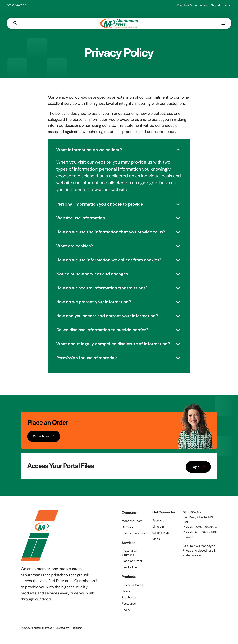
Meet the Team (132, 521)
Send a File (129, 567)
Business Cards (132, 585)
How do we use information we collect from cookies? (109, 260)
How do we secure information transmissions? (102, 288)
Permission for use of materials (87, 358)
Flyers (126, 591)
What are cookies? (75, 246)
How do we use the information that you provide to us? (111, 232)
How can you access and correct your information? (107, 316)
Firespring (76, 628)
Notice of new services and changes (92, 274)
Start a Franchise (134, 533)
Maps (156, 539)
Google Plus (161, 533)
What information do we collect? (89, 150)
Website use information (81, 218)
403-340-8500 (206, 532)
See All (127, 610)
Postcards (129, 604)
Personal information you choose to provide (100, 204)
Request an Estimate (130, 553)
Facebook (159, 520)
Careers (127, 527)
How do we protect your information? (94, 302)
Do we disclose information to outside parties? (102, 330)
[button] (15, 23)
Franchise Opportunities (192, 5)
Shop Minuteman (221, 5)
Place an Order (132, 561)
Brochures (129, 598)
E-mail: (188, 537)
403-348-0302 (16, 5)
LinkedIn (158, 527)
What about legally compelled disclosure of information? (113, 344)
